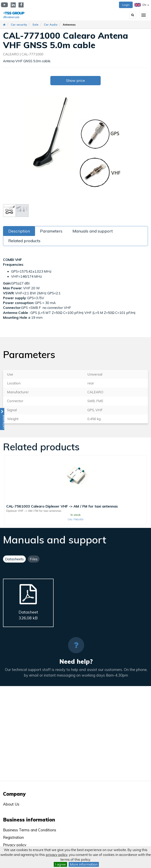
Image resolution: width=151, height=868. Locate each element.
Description (19, 231)
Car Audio (51, 25)
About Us (11, 804)
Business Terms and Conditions (30, 830)
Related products (24, 241)
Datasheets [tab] (14, 559)
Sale (35, 25)
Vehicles (13, 17)
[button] (2, 419)
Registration (13, 837)
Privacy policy (15, 845)
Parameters (51, 231)
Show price (75, 80)
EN (142, 5)
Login (126, 5)
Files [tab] (34, 559)
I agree (60, 864)
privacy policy (57, 855)
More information (84, 864)
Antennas (69, 25)
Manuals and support (93, 231)
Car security (19, 25)
